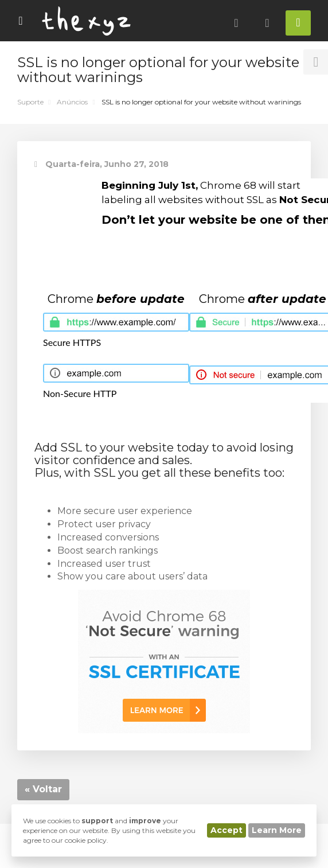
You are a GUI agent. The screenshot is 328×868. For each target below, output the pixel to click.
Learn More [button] (277, 830)
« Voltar (43, 789)
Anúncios (72, 102)
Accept (227, 830)
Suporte (30, 102)
